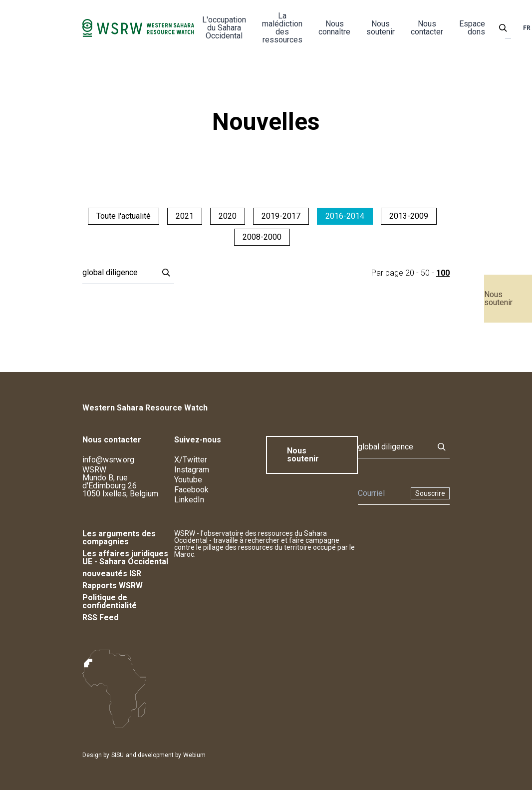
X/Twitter (191, 460)
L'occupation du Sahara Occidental (224, 28)
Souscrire (430, 493)
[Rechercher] (117, 273)
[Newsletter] (381, 493)
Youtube (188, 480)
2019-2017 (281, 216)
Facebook (191, 490)
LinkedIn (189, 500)
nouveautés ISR (112, 574)
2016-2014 (345, 216)
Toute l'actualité (124, 216)
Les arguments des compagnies (119, 538)
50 (425, 273)
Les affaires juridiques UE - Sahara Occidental (125, 558)
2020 (228, 216)
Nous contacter (427, 28)
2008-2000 (262, 237)
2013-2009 (409, 216)
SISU (118, 755)
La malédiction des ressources (282, 28)
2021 (185, 216)
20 (410, 273)
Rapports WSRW (113, 586)
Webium (194, 755)
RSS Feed (100, 617)
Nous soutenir (498, 298)
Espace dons (472, 28)
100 (443, 273)
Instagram (192, 470)
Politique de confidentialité (110, 601)
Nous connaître (334, 28)
